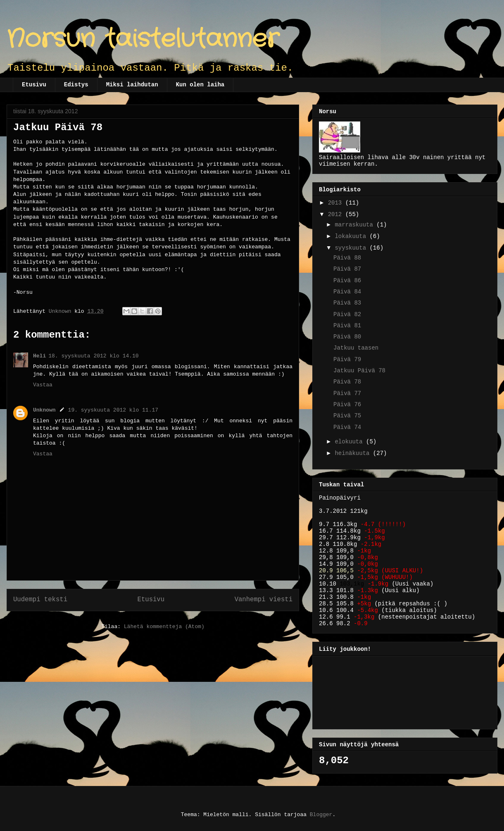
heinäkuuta (354, 453)
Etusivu (34, 85)
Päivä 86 (347, 281)
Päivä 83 (347, 303)
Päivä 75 (347, 416)
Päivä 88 (347, 258)
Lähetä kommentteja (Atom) (164, 627)
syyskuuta (352, 248)
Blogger (321, 815)
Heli (39, 356)
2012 (337, 214)
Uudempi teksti (40, 600)
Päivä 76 (347, 405)
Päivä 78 (347, 382)
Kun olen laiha (200, 85)
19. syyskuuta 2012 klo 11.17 (113, 410)
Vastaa (43, 385)
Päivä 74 (347, 427)
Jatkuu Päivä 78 (359, 371)
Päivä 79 (347, 360)
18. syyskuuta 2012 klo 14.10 (93, 356)
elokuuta (350, 442)
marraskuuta (355, 225)
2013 (337, 203)
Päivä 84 (347, 292)
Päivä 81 (347, 326)
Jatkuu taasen (356, 348)
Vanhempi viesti (264, 600)
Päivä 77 (347, 393)
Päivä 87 (347, 269)
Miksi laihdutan (132, 85)
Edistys (76, 85)
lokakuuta (352, 236)
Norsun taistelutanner (143, 39)
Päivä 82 (347, 314)
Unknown (44, 410)
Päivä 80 (347, 337)
